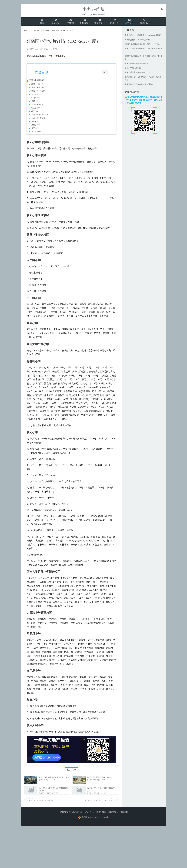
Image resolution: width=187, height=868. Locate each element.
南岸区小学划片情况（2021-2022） (49, 802)
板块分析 (116, 22)
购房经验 (146, 22)
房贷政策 (84, 22)
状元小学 (35, 113)
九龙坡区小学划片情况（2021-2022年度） (94, 802)
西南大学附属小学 (38, 106)
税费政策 (69, 22)
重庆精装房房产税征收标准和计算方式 (140, 86)
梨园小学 (35, 103)
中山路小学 (36, 99)
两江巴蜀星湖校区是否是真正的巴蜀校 (54, 780)
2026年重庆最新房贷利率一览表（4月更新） (143, 46)
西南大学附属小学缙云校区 (42, 116)
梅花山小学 (36, 109)
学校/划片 (131, 22)
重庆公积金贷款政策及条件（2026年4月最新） (144, 37)
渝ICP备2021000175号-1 (107, 815)
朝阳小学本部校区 (36, 82)
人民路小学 (36, 96)
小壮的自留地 (94, 9)
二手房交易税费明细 (133, 69)
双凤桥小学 (36, 123)
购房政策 (54, 22)
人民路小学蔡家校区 (39, 120)
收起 (105, 74)
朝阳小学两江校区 (38, 89)
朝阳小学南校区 (37, 86)
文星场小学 (36, 126)
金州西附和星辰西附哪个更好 (99, 780)
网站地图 (124, 815)
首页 (40, 22)
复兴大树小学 (36, 133)
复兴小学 (35, 130)
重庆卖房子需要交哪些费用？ (136, 65)
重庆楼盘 (99, 22)
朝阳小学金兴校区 (38, 93)
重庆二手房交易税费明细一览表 (137, 74)
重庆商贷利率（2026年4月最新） (138, 41)
